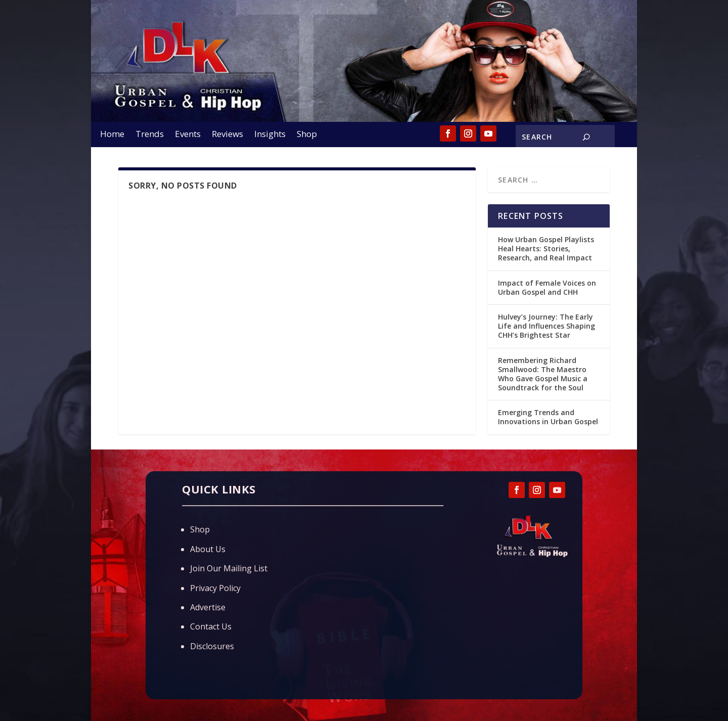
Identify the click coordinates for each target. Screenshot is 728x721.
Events (188, 135)
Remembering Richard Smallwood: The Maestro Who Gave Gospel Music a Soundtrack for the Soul (543, 374)
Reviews (227, 135)
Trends (150, 135)
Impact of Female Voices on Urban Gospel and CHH (547, 287)
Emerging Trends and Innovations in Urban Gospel (548, 417)
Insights (270, 135)
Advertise (208, 607)
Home (112, 135)
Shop (307, 135)
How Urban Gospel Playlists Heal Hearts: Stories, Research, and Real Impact (546, 249)
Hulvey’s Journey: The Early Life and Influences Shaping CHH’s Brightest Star (547, 326)
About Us (208, 549)
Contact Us (211, 626)
